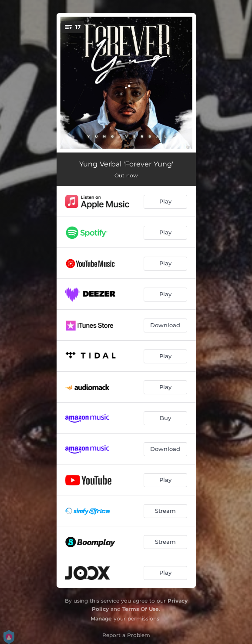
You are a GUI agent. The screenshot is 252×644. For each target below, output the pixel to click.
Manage (101, 619)
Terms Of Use (141, 609)
